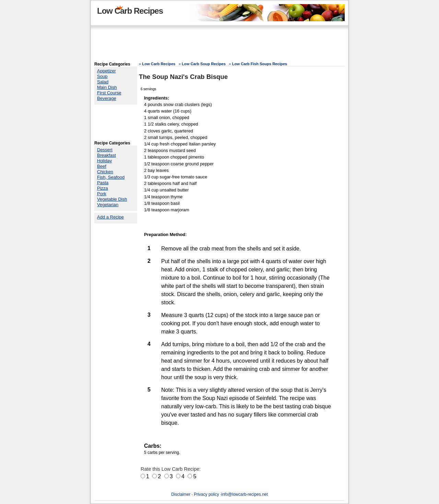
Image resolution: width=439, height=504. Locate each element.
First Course (109, 93)
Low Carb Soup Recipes (204, 64)
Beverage (107, 98)
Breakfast (106, 155)
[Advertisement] (219, 46)
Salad (103, 82)
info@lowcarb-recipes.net (245, 494)
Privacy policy (206, 494)
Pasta (103, 183)
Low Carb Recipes (130, 11)
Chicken (105, 172)
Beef (102, 166)
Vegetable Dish (112, 199)
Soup (102, 76)
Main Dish (107, 87)
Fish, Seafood (111, 177)
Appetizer (106, 71)
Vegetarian (108, 205)
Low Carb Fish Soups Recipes (260, 64)
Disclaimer (181, 494)
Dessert (105, 150)
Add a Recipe (110, 217)
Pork (102, 194)
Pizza (103, 188)
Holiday (104, 161)
